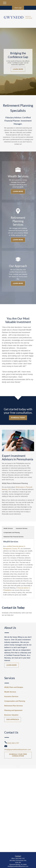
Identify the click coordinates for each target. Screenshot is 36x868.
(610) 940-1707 (20, 858)
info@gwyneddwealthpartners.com (18, 866)
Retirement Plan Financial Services (13, 537)
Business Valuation (11, 715)
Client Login (18, 8)
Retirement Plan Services (14, 706)
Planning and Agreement (13, 710)
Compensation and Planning (12, 533)
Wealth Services (8, 528)
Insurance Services (11, 696)
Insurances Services (22, 528)
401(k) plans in (21, 487)
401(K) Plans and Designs (14, 687)
